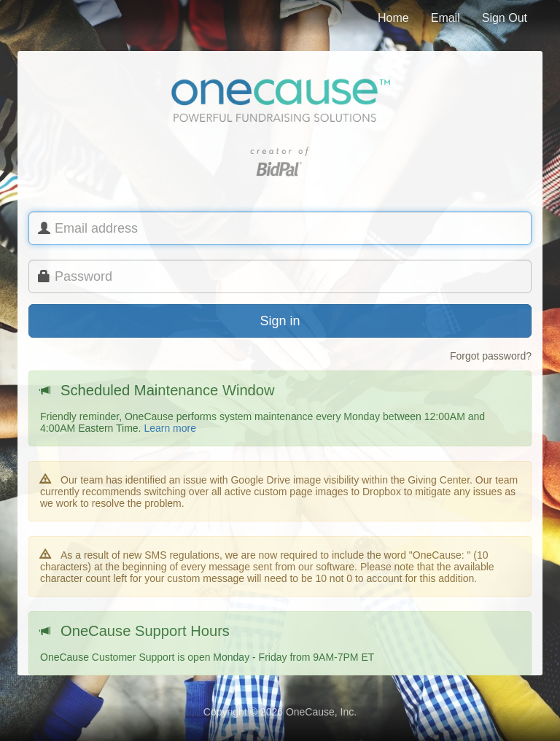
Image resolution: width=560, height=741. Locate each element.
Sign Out (505, 18)
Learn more (170, 428)
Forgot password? (491, 356)
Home (393, 18)
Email (446, 18)
